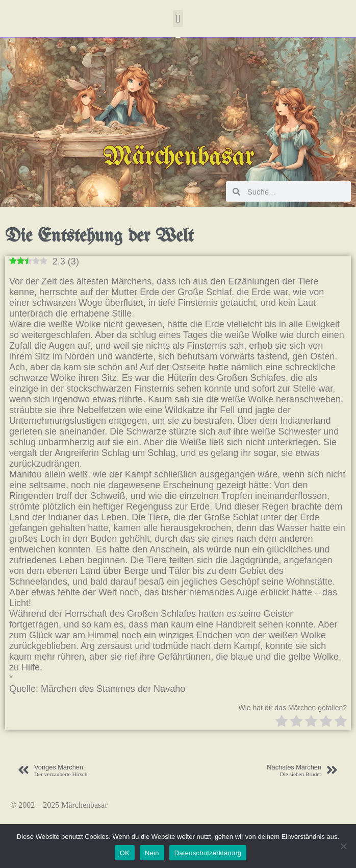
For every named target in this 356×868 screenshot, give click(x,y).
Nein (152, 853)
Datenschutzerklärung (208, 853)
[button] (178, 19)
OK (125, 853)
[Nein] (343, 846)
